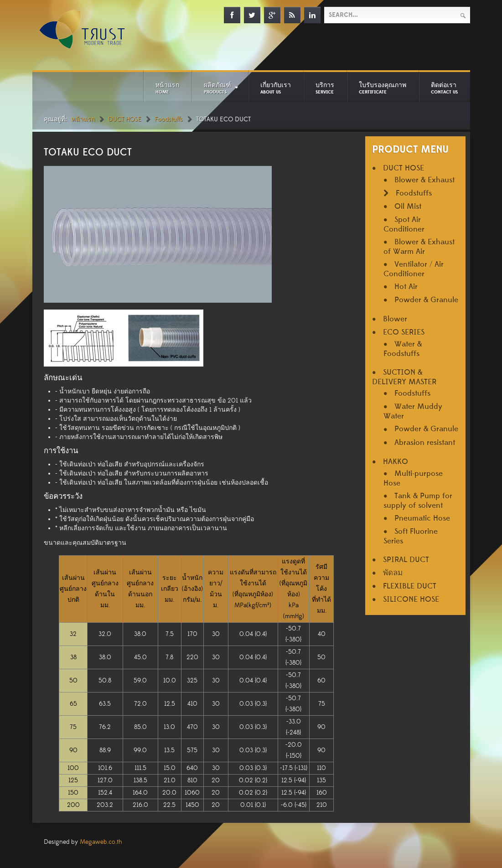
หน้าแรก (167, 88)
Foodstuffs (169, 119)
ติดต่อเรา (444, 88)
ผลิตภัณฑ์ (217, 88)
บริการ (325, 88)
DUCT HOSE (125, 119)
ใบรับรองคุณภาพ (383, 88)
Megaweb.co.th (101, 842)
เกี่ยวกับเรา (276, 88)
